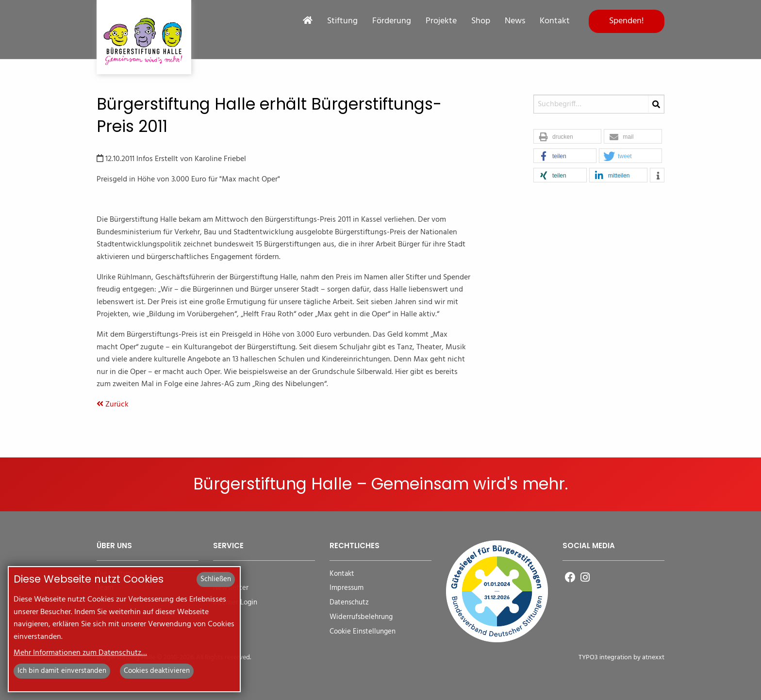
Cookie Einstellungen (363, 632)
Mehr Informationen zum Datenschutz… (80, 653)
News (515, 21)
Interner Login (235, 603)
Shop (481, 21)
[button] (567, 137)
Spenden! (627, 21)
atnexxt (653, 658)
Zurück (113, 405)
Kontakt (555, 21)
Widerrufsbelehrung (361, 617)
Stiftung (342, 21)
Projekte (441, 21)
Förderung (392, 21)
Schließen (216, 579)
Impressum (347, 588)
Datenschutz (349, 603)
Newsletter (231, 588)
